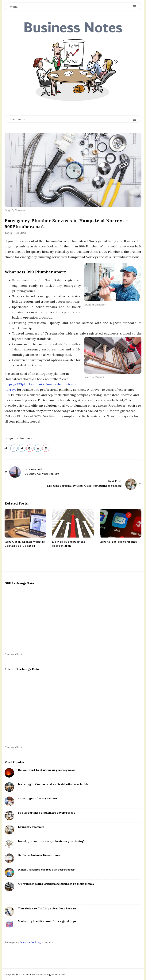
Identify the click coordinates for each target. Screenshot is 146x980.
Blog (10, 233)
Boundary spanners (31, 827)
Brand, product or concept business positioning (51, 841)
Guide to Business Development (40, 855)
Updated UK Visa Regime (42, 474)
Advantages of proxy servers (38, 798)
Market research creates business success (46, 870)
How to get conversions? (118, 542)
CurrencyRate (13, 654)
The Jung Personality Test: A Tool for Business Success (84, 486)
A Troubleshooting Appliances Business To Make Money (56, 884)
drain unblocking (30, 942)
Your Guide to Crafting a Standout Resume (47, 908)
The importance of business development (46, 813)
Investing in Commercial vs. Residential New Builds (53, 784)
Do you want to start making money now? (47, 770)
